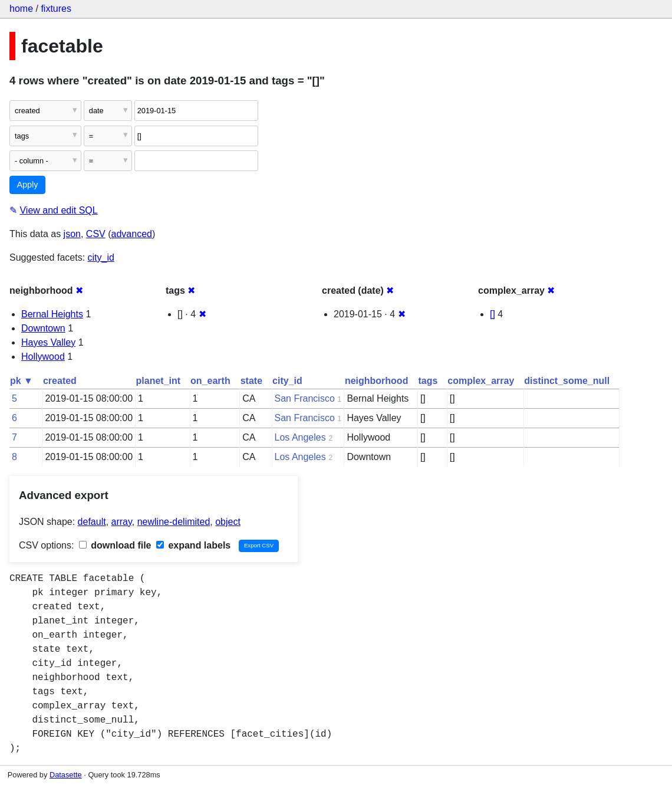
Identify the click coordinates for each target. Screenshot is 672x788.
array (122, 522)
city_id (101, 257)
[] (493, 314)
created (60, 381)
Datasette (66, 775)
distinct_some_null (567, 381)
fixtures (56, 9)
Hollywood (43, 357)
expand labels (193, 545)
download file (115, 545)
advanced (132, 234)
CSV (96, 234)
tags (428, 381)
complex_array (481, 381)
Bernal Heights (52, 314)
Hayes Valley (48, 342)
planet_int (159, 381)
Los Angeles (300, 437)
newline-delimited (174, 522)
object (228, 522)
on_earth (210, 381)
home (21, 9)
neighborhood (377, 381)
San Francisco (305, 398)
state (251, 381)
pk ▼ (22, 381)
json (72, 234)
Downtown (43, 328)
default (92, 522)
